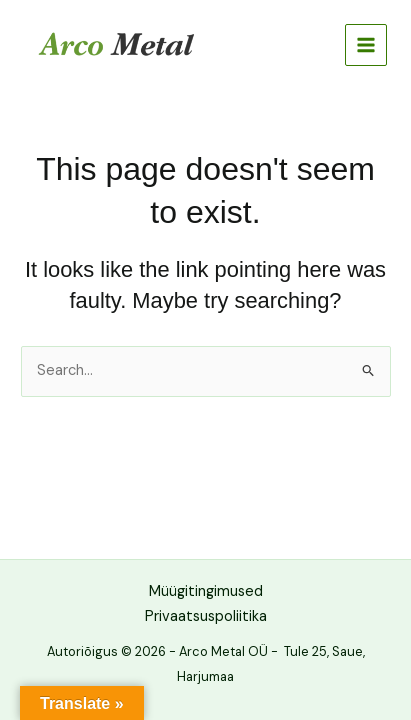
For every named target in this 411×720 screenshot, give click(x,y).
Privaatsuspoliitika (206, 616)
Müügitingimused (206, 591)
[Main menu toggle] (366, 45)
